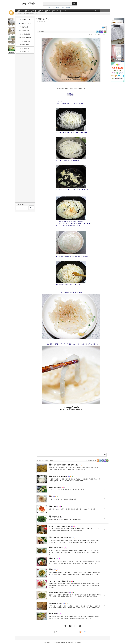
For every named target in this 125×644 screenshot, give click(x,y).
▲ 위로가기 (78, 642)
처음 (65, 626)
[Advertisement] (58, 433)
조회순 (51, 461)
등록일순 (47, 461)
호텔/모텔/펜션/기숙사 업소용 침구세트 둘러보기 (60, 7)
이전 (70, 626)
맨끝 (80, 626)
